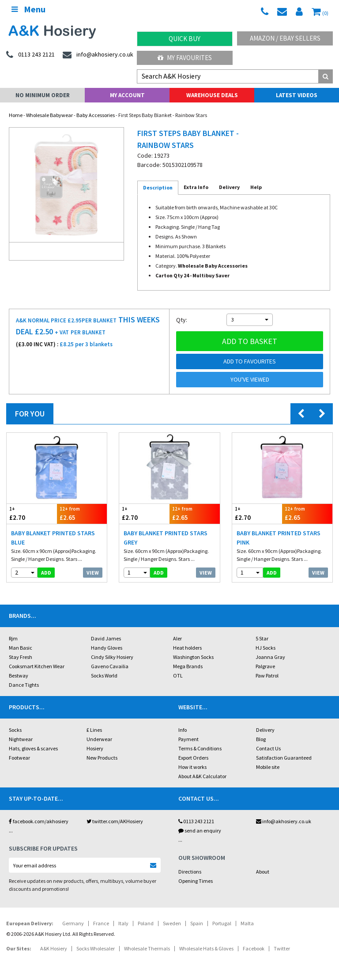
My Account (127, 95)
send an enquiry (200, 831)
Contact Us (268, 748)
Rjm (13, 638)
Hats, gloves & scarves (33, 748)
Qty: (182, 320)
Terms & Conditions (200, 748)
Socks (15, 730)
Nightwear (21, 739)
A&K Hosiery (54, 948)
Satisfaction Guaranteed (284, 758)
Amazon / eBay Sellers (285, 38)
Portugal (222, 923)
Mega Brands (188, 666)
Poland (146, 923)
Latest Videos (297, 95)
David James (106, 638)
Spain (197, 923)
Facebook (254, 948)
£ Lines (94, 730)
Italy (123, 923)
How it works (192, 767)
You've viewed (250, 379)
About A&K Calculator (202, 776)
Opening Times (196, 881)
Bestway (19, 675)
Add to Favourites (250, 361)
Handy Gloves (107, 648)
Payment (188, 739)
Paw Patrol (267, 675)
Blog (261, 739)
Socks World (104, 675)
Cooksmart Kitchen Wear (37, 666)
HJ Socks (266, 648)
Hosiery (95, 748)
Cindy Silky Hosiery (112, 657)
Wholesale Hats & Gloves (206, 948)
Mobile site (268, 767)
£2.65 (82, 513)
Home (16, 115)
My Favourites (185, 58)
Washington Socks (193, 657)
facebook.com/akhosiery (39, 821)
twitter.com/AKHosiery (115, 821)
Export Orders (193, 758)
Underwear (99, 739)
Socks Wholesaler (96, 948)
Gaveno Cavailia (110, 666)
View (93, 573)
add (46, 573)
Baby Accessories (96, 115)
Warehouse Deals (212, 95)
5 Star (262, 638)
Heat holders (187, 648)
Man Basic (21, 648)
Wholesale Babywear (49, 115)
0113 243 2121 (196, 821)
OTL (178, 675)
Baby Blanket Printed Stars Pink (279, 538)
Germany (73, 923)
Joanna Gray (270, 657)
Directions (190, 872)
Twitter (282, 948)
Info (183, 730)
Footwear (19, 758)
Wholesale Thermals (147, 948)
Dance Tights (24, 685)
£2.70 (32, 513)
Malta (247, 923)
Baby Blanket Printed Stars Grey (166, 538)
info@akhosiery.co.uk (284, 821)
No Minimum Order (43, 95)
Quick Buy (185, 39)
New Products (102, 758)
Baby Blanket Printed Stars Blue (53, 538)
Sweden (172, 923)
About (263, 872)
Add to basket (250, 341)
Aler (177, 638)
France (101, 923)
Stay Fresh (21, 657)
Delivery (265, 730)
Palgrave (265, 666)
